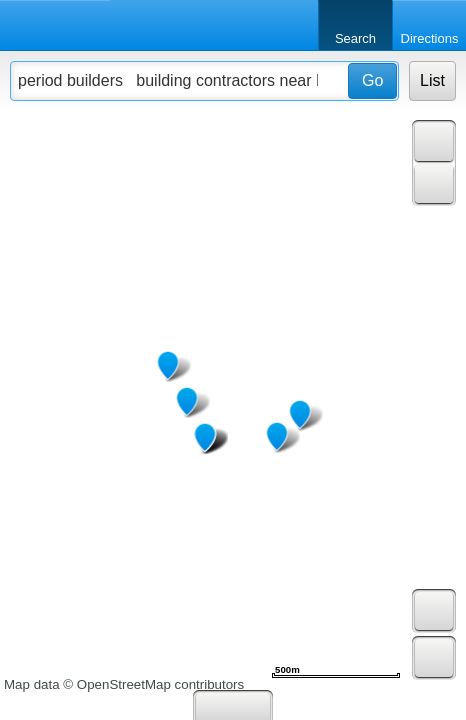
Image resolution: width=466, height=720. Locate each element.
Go (372, 80)
